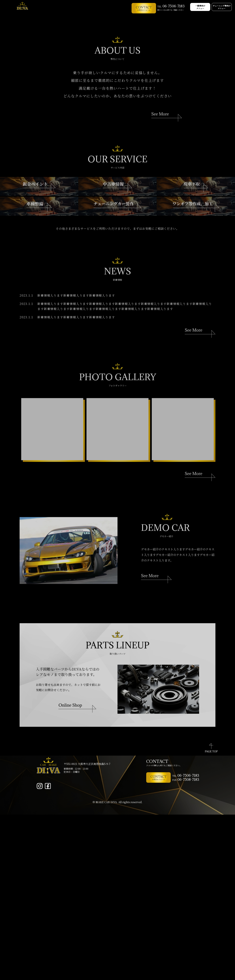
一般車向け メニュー (193, 8)
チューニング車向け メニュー (219, 8)
